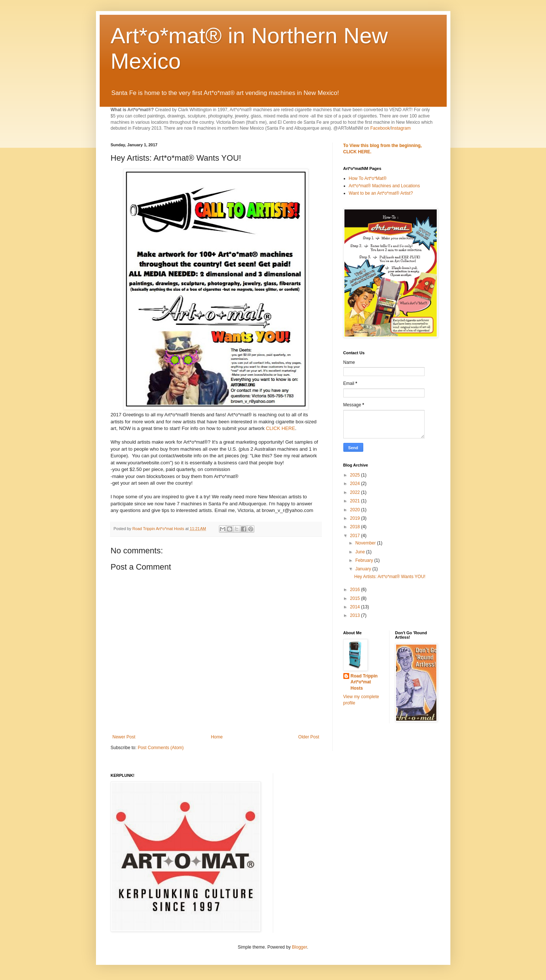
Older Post (309, 737)
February (365, 560)
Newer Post (124, 737)
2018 (356, 527)
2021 (356, 501)
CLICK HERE (280, 428)
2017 (356, 536)
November (366, 543)
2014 (356, 607)
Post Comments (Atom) (161, 748)
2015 (356, 598)
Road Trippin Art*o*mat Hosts (364, 682)
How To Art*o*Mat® (368, 178)
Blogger (300, 947)
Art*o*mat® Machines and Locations (384, 186)
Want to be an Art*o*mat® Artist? (381, 193)
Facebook (380, 128)
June (360, 552)
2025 (356, 475)
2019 (356, 518)
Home (217, 737)
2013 (356, 615)
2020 (356, 510)
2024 (356, 484)
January (364, 569)
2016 (356, 590)
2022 (356, 492)
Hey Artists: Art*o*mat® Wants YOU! (390, 577)
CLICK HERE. (358, 152)
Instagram (401, 128)
